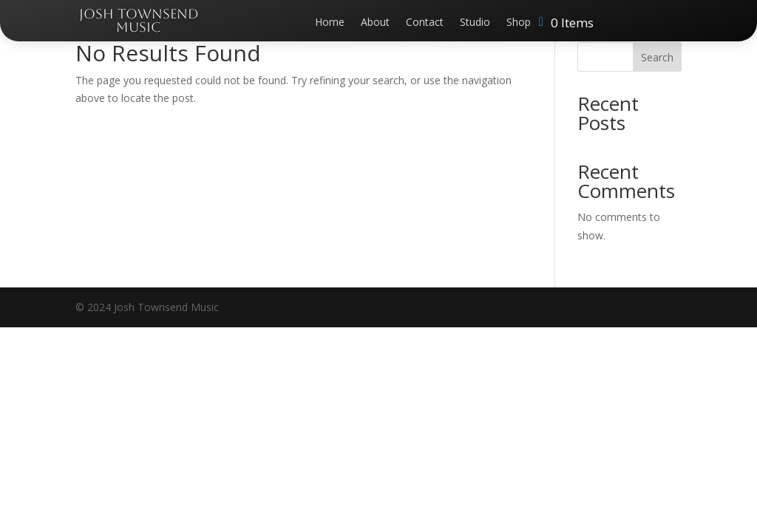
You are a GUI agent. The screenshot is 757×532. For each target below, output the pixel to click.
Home (330, 23)
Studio (475, 23)
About (375, 23)
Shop (519, 23)
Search (657, 57)
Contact (425, 23)
